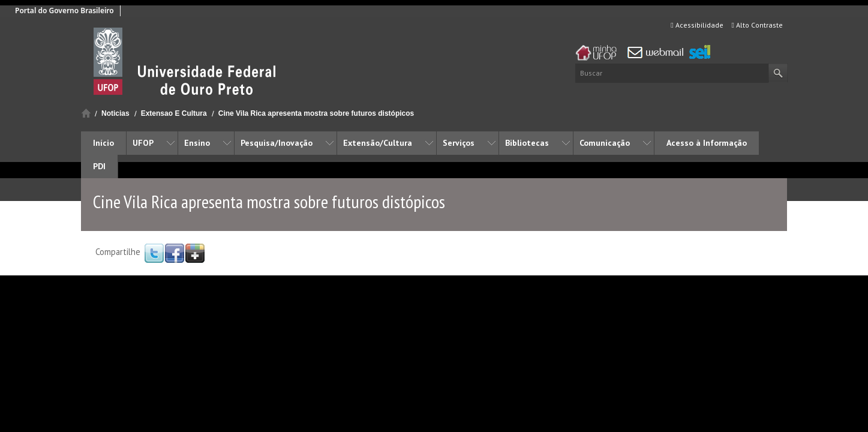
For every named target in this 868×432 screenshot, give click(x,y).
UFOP (143, 143)
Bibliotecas (527, 143)
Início (86, 113)
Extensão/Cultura (378, 143)
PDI (99, 166)
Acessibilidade (697, 25)
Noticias (115, 113)
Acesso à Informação (707, 143)
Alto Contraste (757, 25)
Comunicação (605, 143)
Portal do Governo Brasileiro (64, 10)
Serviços (459, 143)
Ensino (197, 143)
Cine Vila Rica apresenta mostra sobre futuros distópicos (316, 113)
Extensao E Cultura (174, 113)
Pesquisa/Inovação (277, 143)
